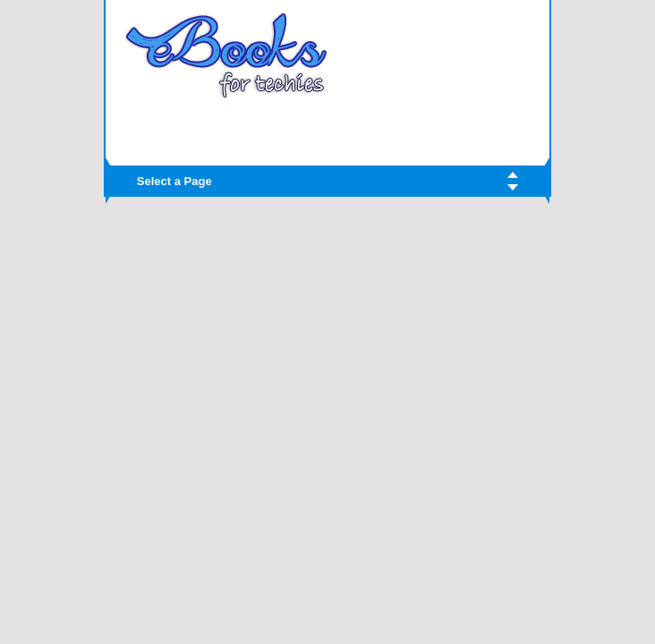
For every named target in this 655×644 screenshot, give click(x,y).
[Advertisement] (327, 127)
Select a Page (174, 181)
